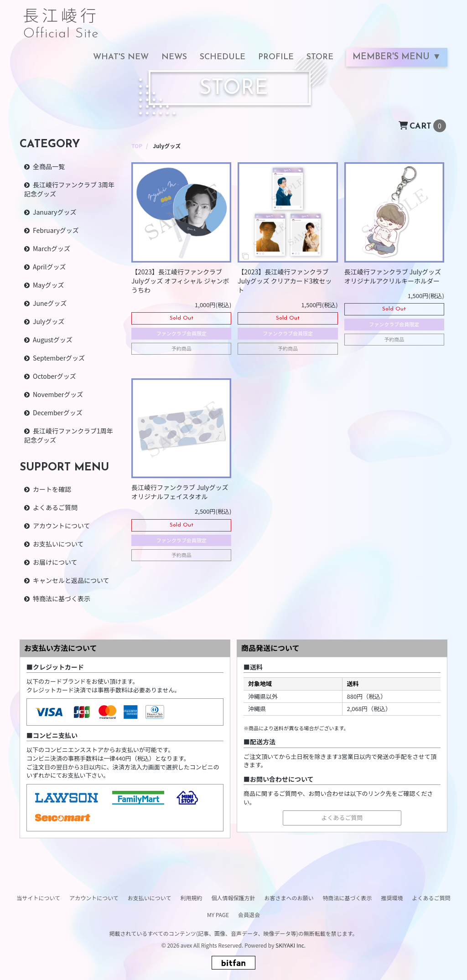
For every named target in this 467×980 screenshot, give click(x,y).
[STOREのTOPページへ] (137, 146)
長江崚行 (61, 19)
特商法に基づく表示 (62, 598)
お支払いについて (58, 544)
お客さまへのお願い (289, 898)
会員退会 (249, 915)
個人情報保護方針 (233, 898)
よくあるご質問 (55, 507)
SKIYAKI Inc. (291, 945)
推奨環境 (392, 898)
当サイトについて (38, 898)
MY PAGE (218, 915)
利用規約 (191, 898)
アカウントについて (62, 526)
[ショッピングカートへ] (422, 125)
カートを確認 (52, 489)
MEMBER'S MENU (392, 57)
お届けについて (55, 562)
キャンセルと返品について (71, 580)
